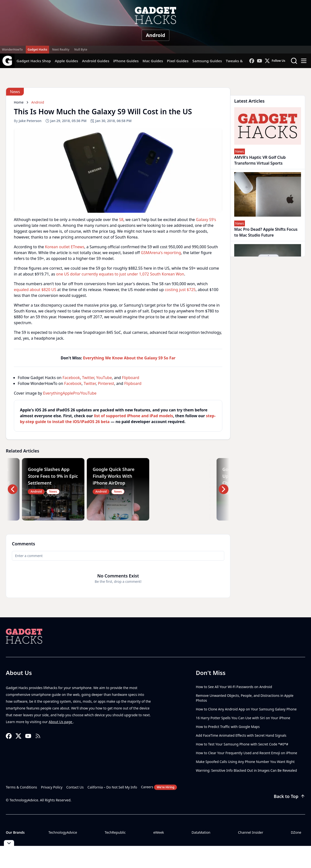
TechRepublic (115, 832)
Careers (159, 787)
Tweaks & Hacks (240, 61)
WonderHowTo (12, 49)
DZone (296, 832)
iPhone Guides (126, 61)
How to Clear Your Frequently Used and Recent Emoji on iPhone (246, 753)
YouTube (104, 378)
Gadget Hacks (38, 49)
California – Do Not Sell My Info (112, 787)
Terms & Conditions (22, 787)
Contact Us (75, 787)
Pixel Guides (178, 61)
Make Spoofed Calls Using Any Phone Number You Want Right (245, 762)
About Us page (61, 722)
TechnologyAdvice (63, 832)
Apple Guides (66, 61)
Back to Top (289, 796)
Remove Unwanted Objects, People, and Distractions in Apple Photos (245, 698)
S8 (121, 220)
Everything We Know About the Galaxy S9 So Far (129, 358)
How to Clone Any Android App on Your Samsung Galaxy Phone (246, 709)
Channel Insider (251, 832)
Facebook (71, 378)
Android (155, 35)
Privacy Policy (52, 787)
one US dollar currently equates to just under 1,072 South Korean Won (120, 274)
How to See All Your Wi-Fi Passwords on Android (234, 687)
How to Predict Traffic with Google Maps (228, 727)
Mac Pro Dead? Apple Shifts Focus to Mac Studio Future (266, 232)
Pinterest (106, 383)
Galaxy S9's (206, 220)
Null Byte (81, 49)
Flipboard (131, 378)
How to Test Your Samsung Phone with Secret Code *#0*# (242, 744)
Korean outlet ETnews (65, 247)
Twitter (88, 378)
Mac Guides (153, 61)
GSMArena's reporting (161, 253)
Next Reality (61, 49)
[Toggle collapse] (9, 843)
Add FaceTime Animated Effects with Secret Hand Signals (241, 735)
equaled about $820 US (35, 290)
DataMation (201, 832)
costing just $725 (180, 290)
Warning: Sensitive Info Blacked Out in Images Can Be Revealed (246, 770)
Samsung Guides (207, 61)
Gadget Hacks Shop (34, 61)
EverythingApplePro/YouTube (70, 393)
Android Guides (95, 61)
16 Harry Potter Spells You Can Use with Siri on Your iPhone (243, 718)
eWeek (159, 832)
